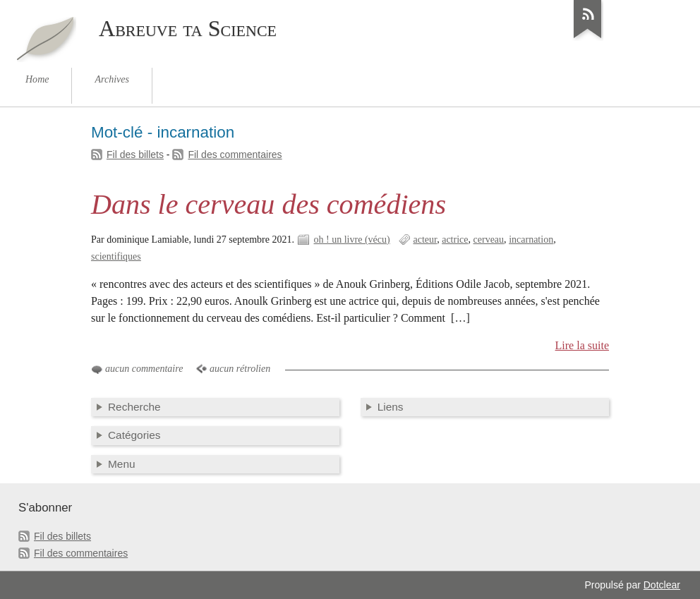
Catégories (134, 435)
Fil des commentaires (235, 155)
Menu (122, 464)
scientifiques (116, 256)
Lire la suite (583, 345)
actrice (455, 240)
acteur (425, 240)
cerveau (489, 240)
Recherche (134, 407)
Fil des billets (135, 155)
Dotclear (662, 585)
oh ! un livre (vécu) (352, 240)
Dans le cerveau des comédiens (268, 204)
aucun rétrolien (240, 369)
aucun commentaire (144, 369)
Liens (391, 407)
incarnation (531, 240)
